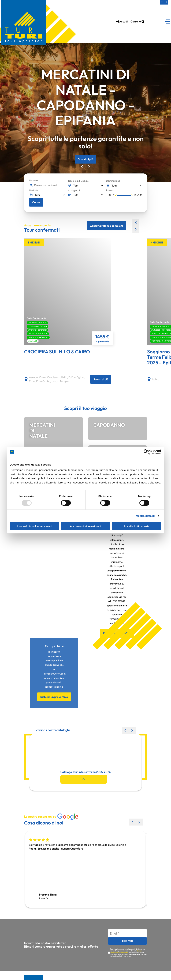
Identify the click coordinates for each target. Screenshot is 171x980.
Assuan (33, 378)
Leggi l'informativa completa (126, 952)
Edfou (72, 378)
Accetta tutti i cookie (137, 526)
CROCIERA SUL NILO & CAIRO (57, 352)
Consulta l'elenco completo (107, 226)
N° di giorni (74, 190)
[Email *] (127, 933)
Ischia (156, 379)
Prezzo (110, 190)
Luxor (55, 381)
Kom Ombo (43, 381)
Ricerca (34, 180)
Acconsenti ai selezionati (85, 526)
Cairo (42, 378)
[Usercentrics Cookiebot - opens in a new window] (146, 452)
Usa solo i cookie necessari (35, 526)
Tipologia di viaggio (78, 181)
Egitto (80, 378)
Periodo (34, 190)
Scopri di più (85, 159)
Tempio (64, 381)
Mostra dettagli (145, 516)
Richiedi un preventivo (54, 697)
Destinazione (113, 181)
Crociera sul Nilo (57, 378)
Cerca (36, 202)
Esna (32, 381)
